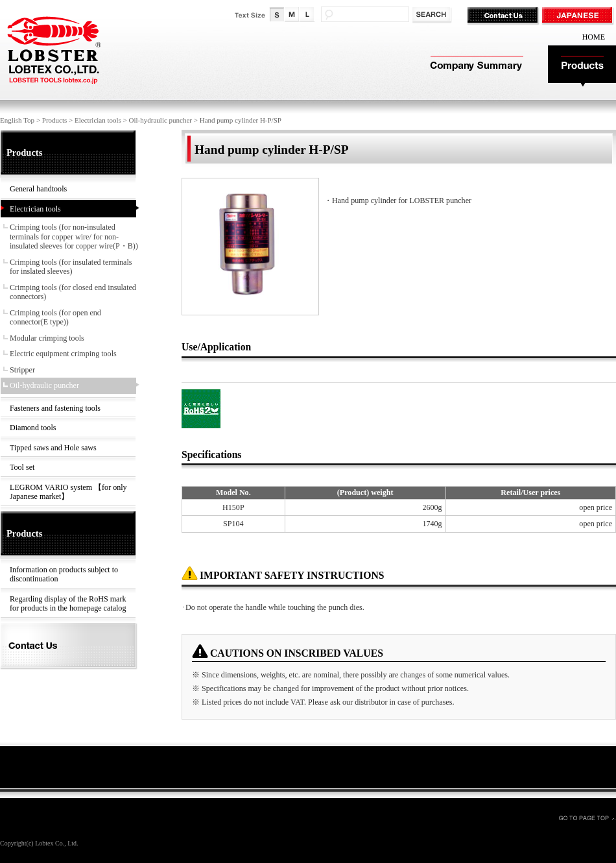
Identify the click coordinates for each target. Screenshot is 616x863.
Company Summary (475, 67)
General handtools (38, 189)
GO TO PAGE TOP (587, 818)
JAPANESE (579, 16)
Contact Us (504, 16)
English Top (17, 120)
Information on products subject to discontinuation (64, 575)
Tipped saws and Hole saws (53, 448)
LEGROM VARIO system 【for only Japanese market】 (68, 492)
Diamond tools (33, 428)
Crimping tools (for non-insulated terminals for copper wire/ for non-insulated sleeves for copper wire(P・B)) (74, 237)
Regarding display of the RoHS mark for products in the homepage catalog (68, 604)
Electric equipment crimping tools (63, 354)
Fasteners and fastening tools (55, 408)
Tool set (22, 467)
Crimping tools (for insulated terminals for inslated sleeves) (71, 267)
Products (582, 67)
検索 (433, 15)
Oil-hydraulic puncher (160, 120)
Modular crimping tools (47, 338)
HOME (594, 37)
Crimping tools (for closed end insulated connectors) (73, 292)
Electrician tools (98, 120)
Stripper (22, 370)
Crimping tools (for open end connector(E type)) (55, 318)
